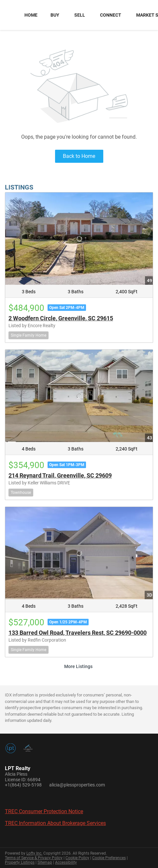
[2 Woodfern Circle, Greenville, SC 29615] (79, 239)
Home (31, 15)
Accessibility (66, 862)
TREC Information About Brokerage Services (55, 823)
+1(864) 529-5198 (23, 785)
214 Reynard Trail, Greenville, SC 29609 (60, 475)
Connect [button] (111, 15)
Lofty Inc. (34, 853)
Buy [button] (55, 15)
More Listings (78, 666)
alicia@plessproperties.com (77, 785)
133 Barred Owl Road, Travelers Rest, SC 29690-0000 (78, 633)
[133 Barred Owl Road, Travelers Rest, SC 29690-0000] (79, 553)
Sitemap (45, 862)
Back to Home (79, 156)
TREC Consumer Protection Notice (44, 811)
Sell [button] (80, 15)
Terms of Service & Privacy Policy (34, 858)
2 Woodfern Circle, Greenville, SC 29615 (61, 318)
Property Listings (20, 862)
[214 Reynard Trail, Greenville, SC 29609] (79, 396)
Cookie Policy (77, 858)
